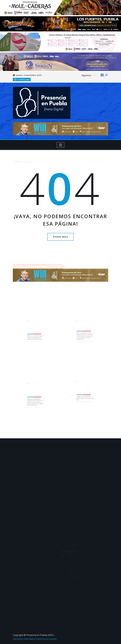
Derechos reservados (24, 639)
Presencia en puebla (46, 639)
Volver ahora (60, 237)
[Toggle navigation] (61, 145)
